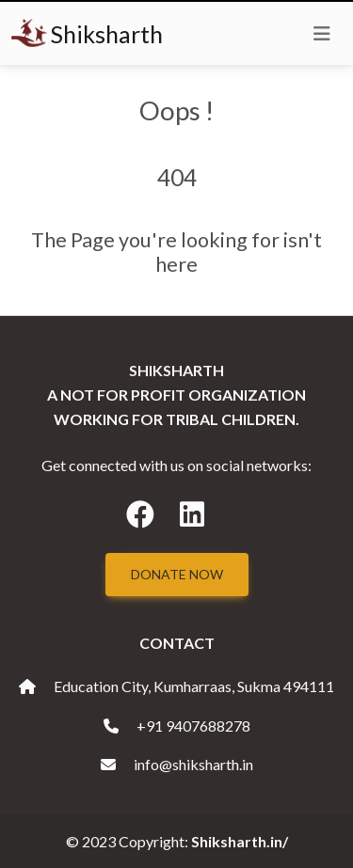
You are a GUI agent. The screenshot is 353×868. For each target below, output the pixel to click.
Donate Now (177, 574)
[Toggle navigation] (322, 33)
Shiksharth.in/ (240, 841)
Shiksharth (87, 33)
